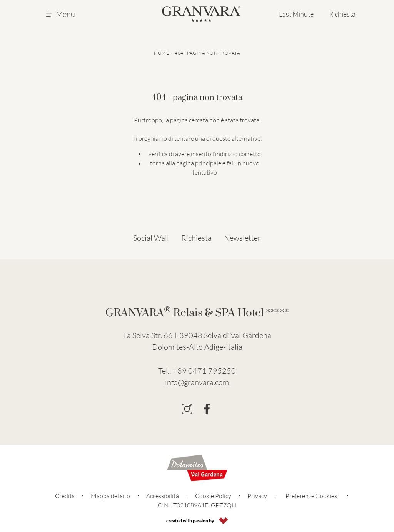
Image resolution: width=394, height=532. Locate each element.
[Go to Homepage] (201, 14)
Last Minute (296, 14)
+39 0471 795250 (204, 371)
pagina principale (199, 163)
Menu (61, 14)
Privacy (257, 496)
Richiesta (342, 14)
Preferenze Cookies (311, 496)
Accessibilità (163, 496)
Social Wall (151, 238)
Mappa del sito (110, 496)
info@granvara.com (197, 382)
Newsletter (242, 238)
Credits (65, 496)
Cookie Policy (213, 496)
